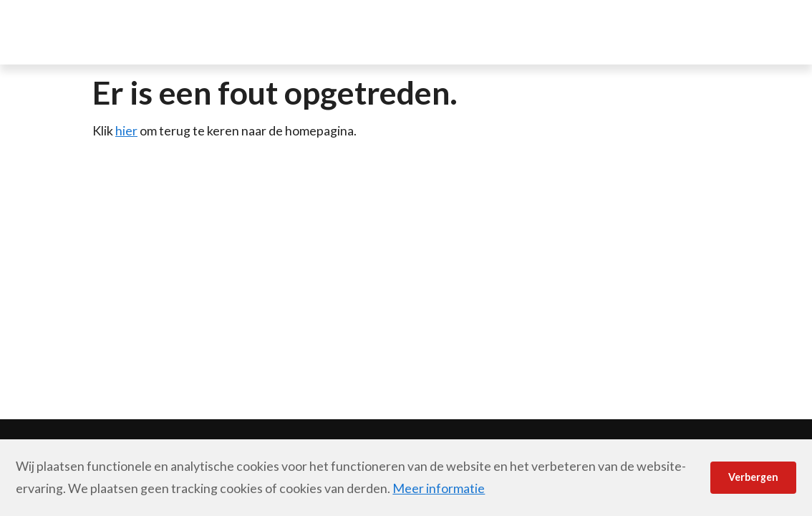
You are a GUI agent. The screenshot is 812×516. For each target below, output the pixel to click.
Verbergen (753, 477)
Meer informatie (439, 488)
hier (126, 130)
